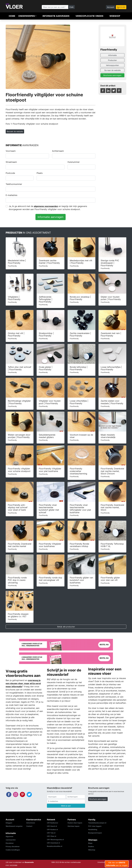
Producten (112, 60)
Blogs (90, 843)
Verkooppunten (112, 65)
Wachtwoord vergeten (14, 826)
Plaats (40, 173)
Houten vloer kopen (75, 823)
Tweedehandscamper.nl (97, 823)
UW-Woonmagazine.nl (55, 840)
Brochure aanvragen (98, 799)
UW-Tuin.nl (51, 833)
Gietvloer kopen (73, 826)
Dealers (91, 846)
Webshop (115, 16)
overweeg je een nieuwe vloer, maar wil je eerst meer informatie (23, 683)
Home (12, 16)
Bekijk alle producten (66, 627)
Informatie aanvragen (56, 16)
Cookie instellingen (13, 850)
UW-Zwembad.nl (53, 843)
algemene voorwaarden (46, 206)
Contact (29, 826)
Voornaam (11, 151)
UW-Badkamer (53, 823)
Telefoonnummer (14, 184)
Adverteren (31, 823)
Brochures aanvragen (112, 75)
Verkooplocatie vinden (89, 16)
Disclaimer (10, 843)
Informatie (112, 55)
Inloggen (9, 823)
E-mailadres (11, 195)
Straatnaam (11, 162)
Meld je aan (66, 806)
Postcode (10, 173)
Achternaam (58, 151)
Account (111, 7)
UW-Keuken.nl (52, 829)
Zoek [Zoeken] (71, 7)
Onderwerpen (27, 16)
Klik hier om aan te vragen (117, 864)
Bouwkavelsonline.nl (55, 846)
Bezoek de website (15, 131)
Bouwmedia (29, 862)
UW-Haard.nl (52, 826)
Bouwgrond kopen (95, 833)
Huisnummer (74, 162)
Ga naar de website (112, 70)
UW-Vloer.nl (51, 836)
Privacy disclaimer (13, 846)
